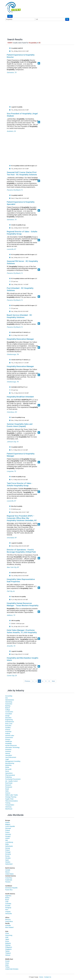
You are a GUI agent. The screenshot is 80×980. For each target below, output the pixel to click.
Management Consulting (13, 761)
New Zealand (9, 927)
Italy (7, 840)
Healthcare (9, 741)
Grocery (8, 739)
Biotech (8, 708)
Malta (7, 844)
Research (8, 785)
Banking (8, 706)
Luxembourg (9, 842)
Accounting (9, 696)
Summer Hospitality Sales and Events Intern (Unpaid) (20, 425)
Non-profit (8, 769)
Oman (7, 963)
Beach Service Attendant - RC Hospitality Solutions (19, 316)
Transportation (10, 805)
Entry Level (9, 724)
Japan (7, 939)
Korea (7, 941)
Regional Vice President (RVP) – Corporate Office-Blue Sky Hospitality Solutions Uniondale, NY (22, 518)
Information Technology (12, 747)
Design (7, 716)
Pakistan (8, 945)
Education (8, 718)
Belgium (8, 824)
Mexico (7, 872)
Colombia (8, 904)
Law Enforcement (11, 757)
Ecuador (8, 906)
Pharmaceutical (10, 775)
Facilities (8, 728)
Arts (7, 698)
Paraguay (8, 908)
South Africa (9, 921)
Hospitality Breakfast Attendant (20, 397)
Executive (8, 726)
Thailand (8, 953)
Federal (8, 734)
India (7, 937)
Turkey (7, 967)
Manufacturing (10, 763)
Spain (7, 860)
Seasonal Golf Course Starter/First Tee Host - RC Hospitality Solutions (22, 173)
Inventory (8, 751)
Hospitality (9, 743)
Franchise (8, 732)
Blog (10, 16)
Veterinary (8, 807)
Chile (7, 902)
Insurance (8, 749)
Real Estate (9, 783)
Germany (8, 834)
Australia (8, 925)
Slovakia (8, 858)
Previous (27, 681)
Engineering (9, 720)
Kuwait (7, 961)
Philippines (9, 947)
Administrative (10, 700)
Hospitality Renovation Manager (20, 339)
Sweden (8, 862)
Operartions (9, 773)
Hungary (8, 836)
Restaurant (9, 787)
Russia (7, 856)
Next (53, 681)
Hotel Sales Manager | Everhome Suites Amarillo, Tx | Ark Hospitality (22, 631)
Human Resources (11, 745)
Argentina (8, 896)
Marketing (8, 765)
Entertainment (10, 722)
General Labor (10, 736)
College (8, 710)
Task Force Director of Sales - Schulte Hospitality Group (20, 484)
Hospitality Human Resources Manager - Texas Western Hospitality (23, 604)
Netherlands (9, 846)
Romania (8, 854)
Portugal (8, 852)
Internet (8, 753)
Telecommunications (12, 801)
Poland (7, 850)
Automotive (9, 704)
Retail (7, 789)
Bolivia (7, 898)
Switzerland (9, 864)
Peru (7, 910)
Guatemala (9, 880)
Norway (8, 848)
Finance (8, 730)
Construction (9, 712)
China (7, 933)
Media (7, 767)
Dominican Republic (11, 888)
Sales (7, 791)
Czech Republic (10, 826)
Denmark (8, 828)
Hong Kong (9, 935)
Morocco (8, 919)
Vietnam (8, 955)
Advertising (9, 702)
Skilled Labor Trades (12, 795)
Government (9, 738)
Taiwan (7, 951)
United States (9, 874)
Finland (8, 830)
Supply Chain (9, 799)
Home (41, 977)
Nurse (7, 771)
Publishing (9, 777)
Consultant (9, 714)
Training (8, 803)
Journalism (9, 755)
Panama (8, 882)
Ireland (7, 838)
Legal (7, 759)
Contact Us (48, 977)
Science (8, 793)
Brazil (7, 900)
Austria (7, 822)
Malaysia (8, 943)
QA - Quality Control (11, 781)
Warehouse (9, 809)
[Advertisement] (42, 88)
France (7, 832)
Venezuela (9, 914)
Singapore (8, 949)
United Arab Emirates (12, 969)
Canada (8, 870)
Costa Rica (9, 878)
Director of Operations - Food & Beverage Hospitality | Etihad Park (21, 551)
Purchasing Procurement (13, 779)
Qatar (7, 965)
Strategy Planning (11, 797)
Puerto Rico (9, 890)
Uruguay (8, 912)
